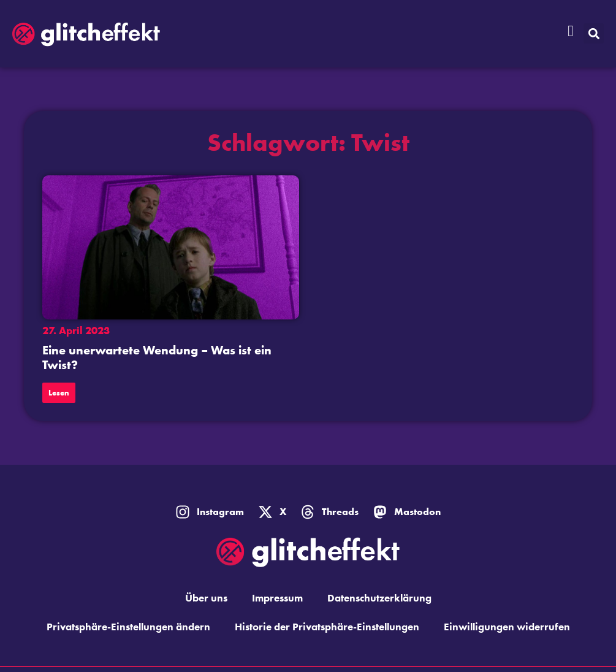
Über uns (206, 598)
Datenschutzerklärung (379, 598)
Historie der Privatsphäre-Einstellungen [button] (327, 627)
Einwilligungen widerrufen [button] (507, 627)
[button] (594, 33)
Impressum (277, 598)
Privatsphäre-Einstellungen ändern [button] (128, 627)
